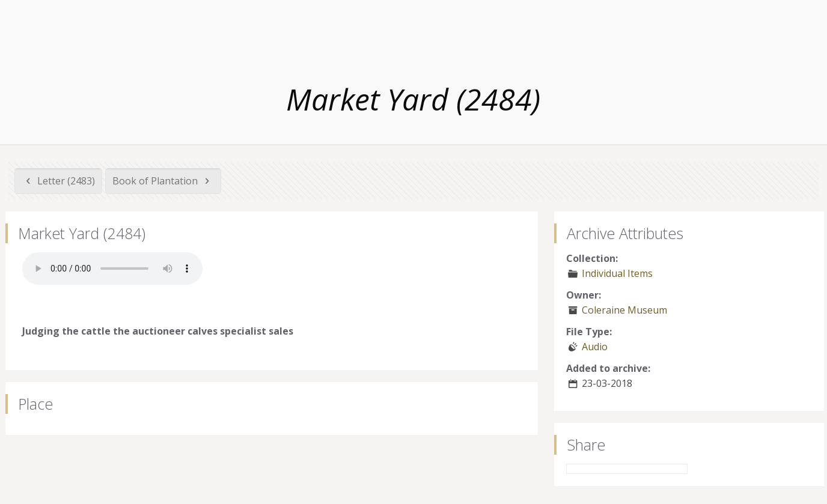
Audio (595, 347)
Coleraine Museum (624, 310)
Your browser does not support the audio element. (112, 269)
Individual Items (617, 273)
